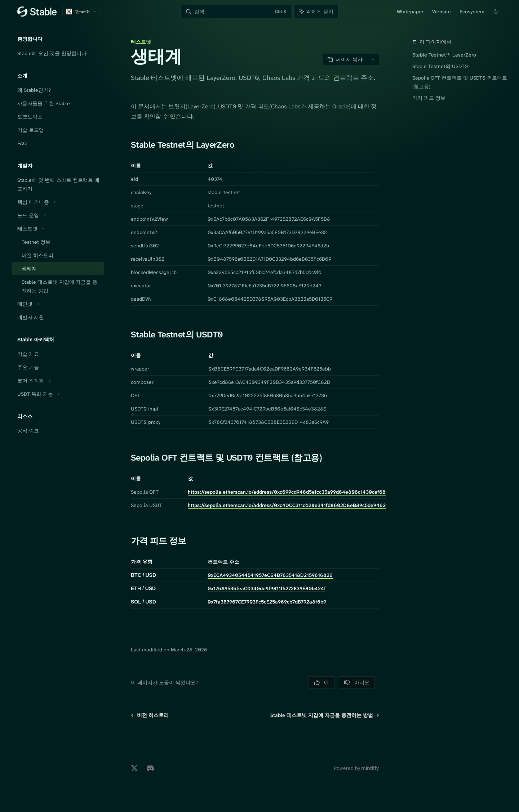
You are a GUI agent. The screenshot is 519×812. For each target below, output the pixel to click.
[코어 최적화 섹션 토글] (58, 381)
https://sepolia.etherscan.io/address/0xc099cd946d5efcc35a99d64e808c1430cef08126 (291, 492)
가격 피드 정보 (429, 98)
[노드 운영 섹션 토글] (58, 215)
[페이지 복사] (345, 59)
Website (442, 12)
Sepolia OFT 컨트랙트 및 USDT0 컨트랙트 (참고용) (460, 82)
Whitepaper (410, 12)
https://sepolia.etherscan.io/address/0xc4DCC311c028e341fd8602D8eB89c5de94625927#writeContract (310, 505)
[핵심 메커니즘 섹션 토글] (58, 202)
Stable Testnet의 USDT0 (440, 66)
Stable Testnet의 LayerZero (444, 55)
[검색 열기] (236, 12)
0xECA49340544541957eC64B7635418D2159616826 (270, 575)
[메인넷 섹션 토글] (58, 304)
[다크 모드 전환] (496, 12)
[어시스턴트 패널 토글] (316, 12)
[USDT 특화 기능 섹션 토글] (58, 394)
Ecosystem (472, 12)
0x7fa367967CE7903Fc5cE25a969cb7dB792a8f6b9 (267, 602)
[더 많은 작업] (373, 59)
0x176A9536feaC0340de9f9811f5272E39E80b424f (267, 588)
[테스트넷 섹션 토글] (58, 229)
